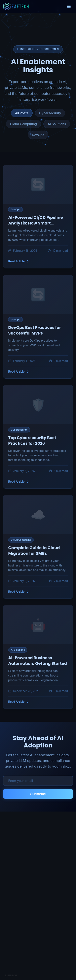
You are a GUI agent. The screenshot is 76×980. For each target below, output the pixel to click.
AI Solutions (57, 124)
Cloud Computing (23, 124)
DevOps (38, 135)
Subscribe (38, 794)
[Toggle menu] (69, 6)
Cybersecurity (50, 113)
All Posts (22, 113)
